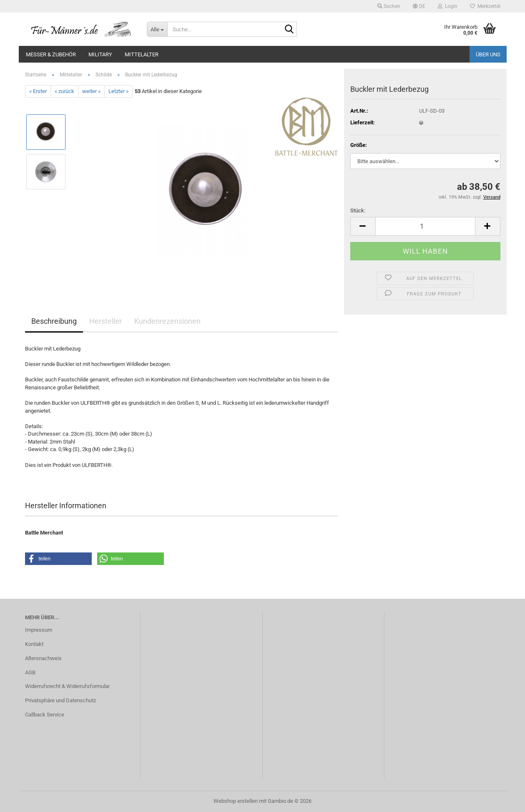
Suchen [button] (389, 6)
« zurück (64, 91)
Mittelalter (142, 54)
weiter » (91, 91)
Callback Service (45, 715)
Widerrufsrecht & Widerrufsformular (67, 686)
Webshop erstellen (236, 801)
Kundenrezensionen (167, 321)
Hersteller (106, 321)
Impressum (39, 630)
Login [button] (448, 6)
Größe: (359, 145)
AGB (30, 672)
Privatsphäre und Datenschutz (60, 700)
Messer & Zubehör (51, 54)
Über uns (488, 54)
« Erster (38, 91)
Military (100, 54)
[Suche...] (157, 29)
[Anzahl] (425, 226)
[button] (419, 6)
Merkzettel (485, 6)
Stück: (358, 211)
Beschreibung (54, 321)
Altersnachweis (43, 658)
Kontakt (34, 644)
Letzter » (118, 91)
